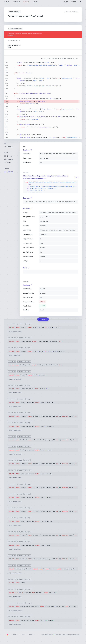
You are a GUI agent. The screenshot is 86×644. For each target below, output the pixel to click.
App (5, 144)
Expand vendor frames (15, 28)
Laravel (30, 635)
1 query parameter (15, 332)
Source (15, 635)
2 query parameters (15, 611)
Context (7, 169)
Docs (23, 635)
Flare (56, 635)
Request (7, 153)
